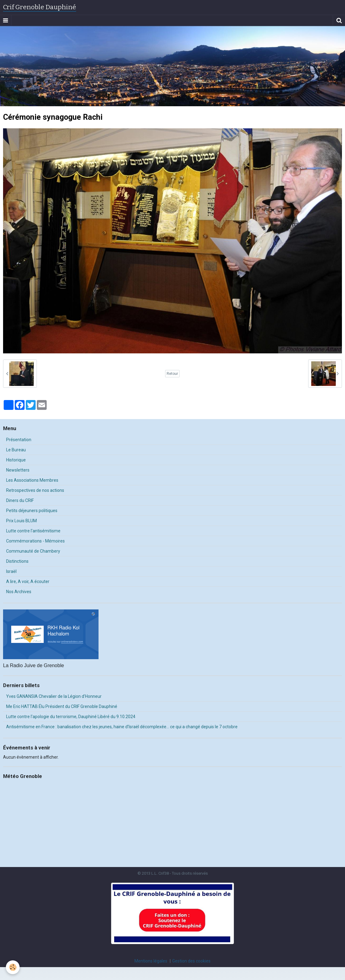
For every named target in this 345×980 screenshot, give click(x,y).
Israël (11, 571)
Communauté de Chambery (33, 551)
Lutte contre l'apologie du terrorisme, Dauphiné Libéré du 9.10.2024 (71, 717)
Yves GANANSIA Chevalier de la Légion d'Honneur (54, 696)
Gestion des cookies (191, 961)
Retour (172, 374)
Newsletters (18, 470)
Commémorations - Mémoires (35, 541)
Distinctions (17, 561)
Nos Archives (19, 592)
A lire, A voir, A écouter (28, 581)
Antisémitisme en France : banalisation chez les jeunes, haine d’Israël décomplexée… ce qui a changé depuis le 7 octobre (122, 727)
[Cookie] (13, 967)
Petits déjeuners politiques (32, 511)
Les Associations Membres (32, 480)
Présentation (19, 440)
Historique (16, 460)
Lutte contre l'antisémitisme (33, 531)
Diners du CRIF (20, 500)
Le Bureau (16, 450)
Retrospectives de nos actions (35, 490)
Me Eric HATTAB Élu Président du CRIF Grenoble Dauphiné (62, 706)
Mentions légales (151, 961)
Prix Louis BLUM (21, 521)
